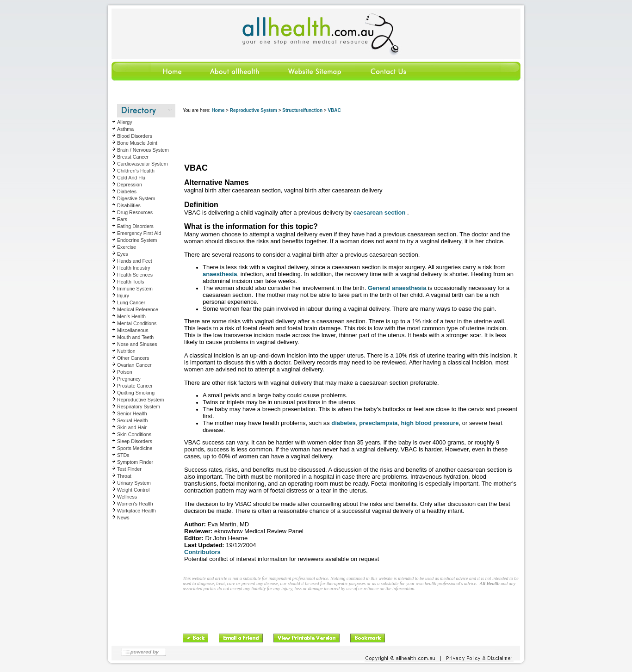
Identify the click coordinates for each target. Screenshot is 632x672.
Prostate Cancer (135, 386)
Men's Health (131, 316)
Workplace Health (136, 511)
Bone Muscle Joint (137, 143)
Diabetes (127, 191)
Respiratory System (139, 407)
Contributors (202, 552)
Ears (122, 219)
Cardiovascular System (143, 164)
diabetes (344, 423)
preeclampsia (378, 423)
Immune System (135, 289)
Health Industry (134, 268)
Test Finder (129, 469)
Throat (124, 476)
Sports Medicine (135, 448)
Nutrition (126, 351)
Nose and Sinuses (137, 344)
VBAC (334, 110)
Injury (123, 296)
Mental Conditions (137, 323)
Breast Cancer (133, 157)
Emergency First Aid (139, 233)
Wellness (127, 497)
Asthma (125, 129)
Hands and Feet (135, 261)
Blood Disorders (135, 136)
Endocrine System (137, 240)
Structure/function (302, 110)
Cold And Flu (131, 178)
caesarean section (380, 213)
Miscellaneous (133, 330)
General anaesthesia (397, 288)
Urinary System (134, 483)
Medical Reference (138, 309)
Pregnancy (129, 379)
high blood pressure (430, 423)
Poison (125, 372)
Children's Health (136, 171)
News (123, 518)
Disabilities (129, 205)
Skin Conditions (134, 434)
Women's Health (135, 504)
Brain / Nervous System (143, 150)
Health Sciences (135, 275)
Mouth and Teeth (135, 337)
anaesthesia (220, 274)
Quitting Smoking (136, 393)
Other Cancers (133, 358)
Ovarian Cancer (134, 365)
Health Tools (130, 282)
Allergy (125, 122)
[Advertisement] (351, 139)
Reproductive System (140, 400)
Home (218, 110)
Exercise (127, 247)
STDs (123, 455)
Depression (130, 185)
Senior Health (132, 413)
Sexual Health (132, 420)
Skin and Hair (132, 427)
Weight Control (133, 490)
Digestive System (136, 198)
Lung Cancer (131, 302)
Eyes (123, 254)
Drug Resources (135, 212)
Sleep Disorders (135, 441)
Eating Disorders (135, 226)
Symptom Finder (135, 462)
